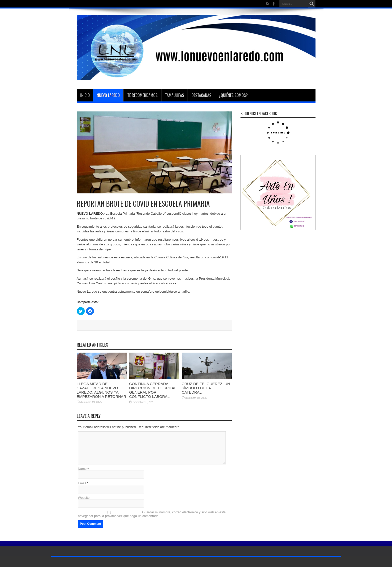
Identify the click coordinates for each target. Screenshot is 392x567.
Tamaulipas (174, 95)
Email (82, 483)
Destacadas (201, 95)
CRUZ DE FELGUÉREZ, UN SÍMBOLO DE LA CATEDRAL (206, 388)
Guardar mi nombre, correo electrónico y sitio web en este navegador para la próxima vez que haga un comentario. (152, 514)
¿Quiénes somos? (233, 95)
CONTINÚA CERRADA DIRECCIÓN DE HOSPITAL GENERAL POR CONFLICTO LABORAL (153, 390)
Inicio (85, 95)
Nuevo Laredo (108, 95)
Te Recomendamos (142, 95)
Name (82, 469)
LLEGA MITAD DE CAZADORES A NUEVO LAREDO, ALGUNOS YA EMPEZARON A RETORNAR (101, 390)
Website (84, 498)
